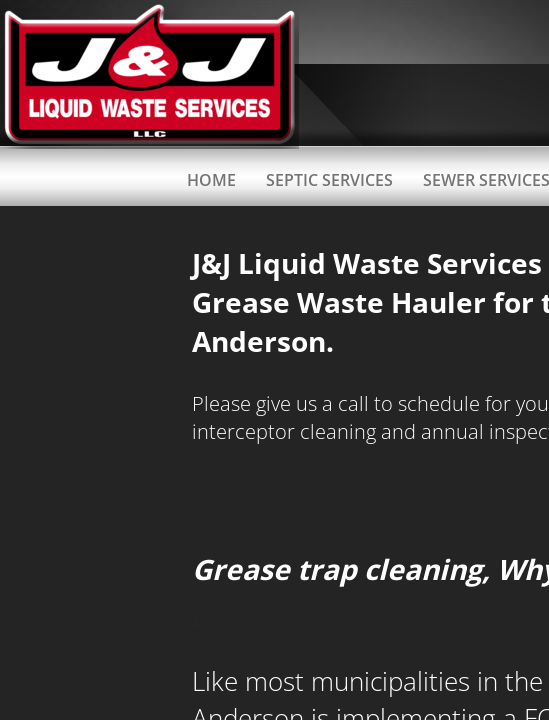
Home (211, 180)
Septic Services (329, 180)
